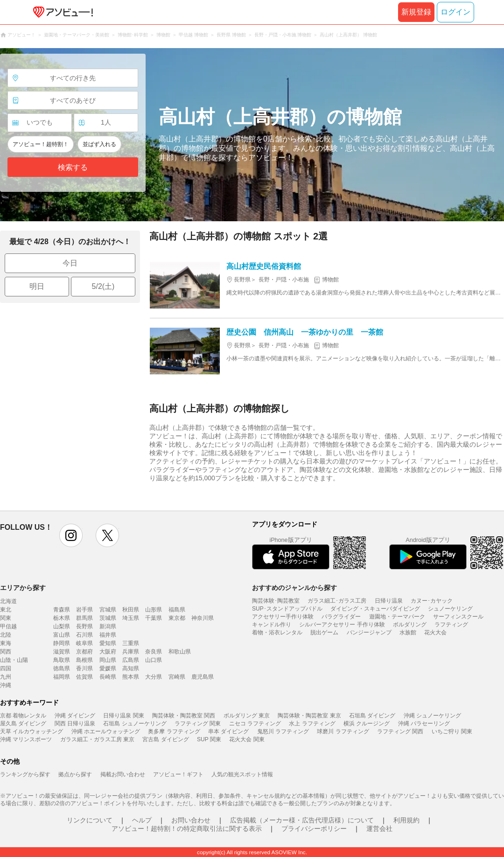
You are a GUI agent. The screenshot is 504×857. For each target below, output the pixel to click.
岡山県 (108, 660)
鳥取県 (62, 660)
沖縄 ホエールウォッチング (106, 731)
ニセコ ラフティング (255, 724)
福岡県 (62, 677)
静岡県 (62, 643)
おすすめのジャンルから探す (294, 588)
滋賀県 (62, 652)
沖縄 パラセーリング (424, 724)
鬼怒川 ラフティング (283, 731)
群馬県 (84, 618)
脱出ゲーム (324, 632)
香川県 (84, 668)
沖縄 (6, 685)
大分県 (154, 677)
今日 (70, 263)
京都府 (84, 652)
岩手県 (84, 610)
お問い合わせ (191, 820)
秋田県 (131, 610)
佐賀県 (84, 677)
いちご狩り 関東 (452, 731)
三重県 (131, 643)
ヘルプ (142, 820)
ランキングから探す (25, 774)
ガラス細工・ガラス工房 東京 (97, 739)
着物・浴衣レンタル (277, 632)
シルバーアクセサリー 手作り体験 (342, 625)
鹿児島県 (203, 677)
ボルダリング (410, 625)
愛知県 (108, 643)
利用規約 (406, 820)
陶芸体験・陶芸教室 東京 (309, 716)
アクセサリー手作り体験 (283, 617)
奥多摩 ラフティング (174, 731)
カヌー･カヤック (432, 601)
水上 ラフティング (312, 724)
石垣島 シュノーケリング (135, 724)
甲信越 (8, 626)
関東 (6, 618)
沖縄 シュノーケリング (432, 716)
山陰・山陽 (14, 660)
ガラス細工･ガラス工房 (337, 601)
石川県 (84, 635)
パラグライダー (341, 617)
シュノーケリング (450, 609)
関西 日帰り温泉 (75, 724)
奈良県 (154, 652)
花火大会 (435, 632)
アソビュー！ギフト (178, 774)
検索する (73, 167)
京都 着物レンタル (23, 716)
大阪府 (108, 652)
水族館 (408, 632)
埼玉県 (131, 618)
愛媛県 (108, 668)
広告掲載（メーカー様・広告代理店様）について (302, 820)
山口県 (154, 660)
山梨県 (62, 626)
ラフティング (451, 625)
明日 (37, 286)
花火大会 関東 (247, 739)
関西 (6, 652)
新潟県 (108, 626)
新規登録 (416, 12)
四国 (6, 668)
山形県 (154, 610)
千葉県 (154, 618)
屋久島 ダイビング (23, 724)
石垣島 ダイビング (372, 716)
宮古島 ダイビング (165, 739)
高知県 (131, 668)
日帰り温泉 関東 (123, 716)
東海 (6, 643)
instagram (71, 535)
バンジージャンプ (369, 632)
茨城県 (108, 618)
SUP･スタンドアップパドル (287, 609)
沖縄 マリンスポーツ (26, 739)
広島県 (131, 660)
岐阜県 (84, 643)
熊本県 (131, 677)
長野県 (84, 626)
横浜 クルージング (367, 724)
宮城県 (108, 610)
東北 (6, 610)
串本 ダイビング (228, 731)
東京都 (177, 618)
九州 (6, 677)
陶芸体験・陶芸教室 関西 (184, 716)
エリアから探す (23, 588)
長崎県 (108, 677)
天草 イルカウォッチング (31, 731)
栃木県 (62, 618)
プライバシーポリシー (314, 829)
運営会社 (379, 829)
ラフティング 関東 (198, 724)
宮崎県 (177, 677)
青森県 (62, 610)
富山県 (62, 635)
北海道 (8, 601)
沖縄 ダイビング (75, 716)
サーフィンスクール (458, 617)
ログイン (455, 12)
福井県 (108, 635)
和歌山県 (180, 652)
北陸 (6, 635)
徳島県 (62, 668)
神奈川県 (203, 618)
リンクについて (90, 820)
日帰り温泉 (389, 601)
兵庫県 (131, 652)
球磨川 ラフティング (343, 731)
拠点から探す (75, 774)
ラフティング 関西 (400, 731)
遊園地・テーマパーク (397, 617)
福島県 (177, 610)
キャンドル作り (272, 625)
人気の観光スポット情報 (242, 774)
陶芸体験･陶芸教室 (276, 601)
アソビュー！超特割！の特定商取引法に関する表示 (187, 829)
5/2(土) (103, 286)
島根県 (84, 660)
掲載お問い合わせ (123, 774)
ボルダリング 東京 (247, 716)
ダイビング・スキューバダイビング (375, 609)
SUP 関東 (209, 739)
